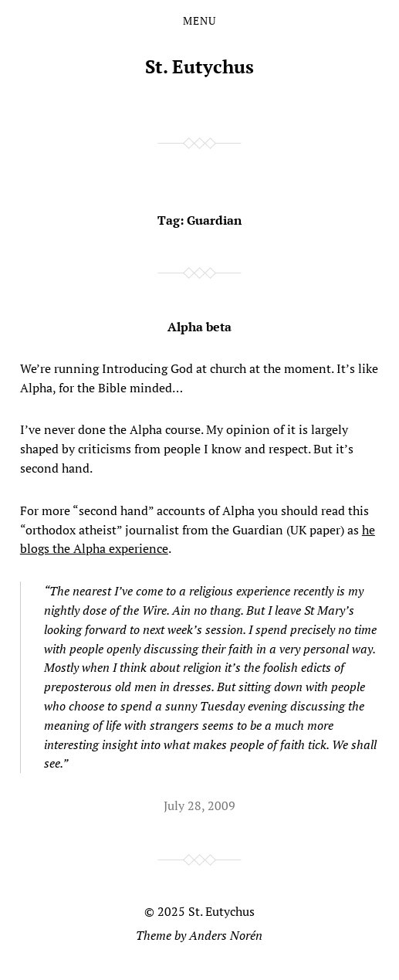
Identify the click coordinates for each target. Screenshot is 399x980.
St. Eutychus (199, 66)
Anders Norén (226, 935)
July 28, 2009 (199, 805)
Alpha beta (199, 327)
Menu (199, 21)
